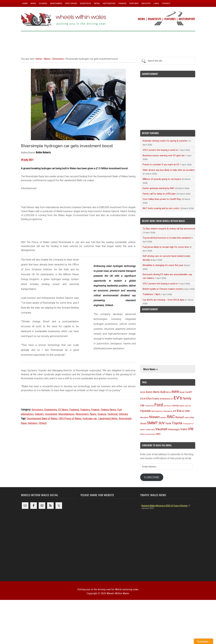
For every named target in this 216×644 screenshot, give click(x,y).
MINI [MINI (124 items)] (188, 411)
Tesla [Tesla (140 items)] (168, 423)
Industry (39, 414)
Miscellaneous (66, 414)
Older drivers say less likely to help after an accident (169, 170)
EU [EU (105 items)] (172, 399)
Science (102, 414)
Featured (74, 410)
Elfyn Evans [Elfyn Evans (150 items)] (153, 399)
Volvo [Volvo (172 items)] (184, 429)
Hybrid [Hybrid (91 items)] (182, 406)
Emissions (37, 410)
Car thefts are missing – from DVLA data (163, 300)
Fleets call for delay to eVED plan (159, 194)
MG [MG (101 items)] (183, 411)
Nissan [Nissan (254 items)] (154, 417)
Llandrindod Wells (108, 418)
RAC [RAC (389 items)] (171, 417)
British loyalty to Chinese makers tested (163, 289)
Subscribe (152, 477)
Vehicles (123, 414)
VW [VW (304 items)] (191, 429)
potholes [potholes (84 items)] (163, 418)
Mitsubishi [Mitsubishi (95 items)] (144, 417)
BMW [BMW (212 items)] (175, 392)
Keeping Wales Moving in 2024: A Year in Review (164, 506)
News (93, 414)
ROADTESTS (155, 19)
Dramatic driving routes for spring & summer (165, 141)
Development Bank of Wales (42, 418)
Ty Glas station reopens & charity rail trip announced (169, 229)
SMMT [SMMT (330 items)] (152, 423)
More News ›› (151, 369)
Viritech (43, 423)
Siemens (32, 423)
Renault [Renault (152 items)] (180, 417)
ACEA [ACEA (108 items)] (143, 392)
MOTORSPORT (187, 19)
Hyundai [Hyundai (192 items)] (145, 411)
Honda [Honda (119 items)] (175, 406)
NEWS (141, 19)
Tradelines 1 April (151, 294)
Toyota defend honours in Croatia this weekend (166, 238)
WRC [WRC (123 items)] (158, 434)
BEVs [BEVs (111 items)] (169, 392)
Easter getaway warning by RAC (159, 188)
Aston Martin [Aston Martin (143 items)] (153, 392)
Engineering (51, 410)
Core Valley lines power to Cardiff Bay (162, 199)
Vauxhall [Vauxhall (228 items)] (161, 429)
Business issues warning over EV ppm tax (164, 155)
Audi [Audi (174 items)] (163, 392)
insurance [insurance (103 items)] (168, 411)
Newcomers (82, 414)
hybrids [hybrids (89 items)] (188, 406)
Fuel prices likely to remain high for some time (166, 247)
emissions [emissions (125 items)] (165, 399)
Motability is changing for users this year (163, 265)
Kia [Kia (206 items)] (179, 411)
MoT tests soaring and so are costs (161, 208)
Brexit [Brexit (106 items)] (182, 392)
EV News (63, 410)
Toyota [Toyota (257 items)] (177, 423)
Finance (95, 410)
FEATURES (170, 19)
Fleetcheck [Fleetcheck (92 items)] (150, 406)
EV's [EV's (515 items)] (178, 398)
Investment (51, 414)
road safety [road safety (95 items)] (189, 417)
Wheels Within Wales (64, 20)
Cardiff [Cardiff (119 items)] (189, 392)
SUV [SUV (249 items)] (162, 423)
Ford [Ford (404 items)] (159, 405)
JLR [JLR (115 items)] (174, 411)
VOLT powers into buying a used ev (160, 150)
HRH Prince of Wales (70, 418)
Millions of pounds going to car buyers (162, 179)
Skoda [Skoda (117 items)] (143, 423)
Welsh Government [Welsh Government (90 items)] (148, 434)
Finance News (108, 410)
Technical (112, 414)
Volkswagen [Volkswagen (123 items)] (174, 430)
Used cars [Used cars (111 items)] (150, 429)
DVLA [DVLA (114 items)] (143, 399)
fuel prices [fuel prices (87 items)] (168, 406)
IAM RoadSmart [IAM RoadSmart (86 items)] (157, 411)
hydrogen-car (90, 418)
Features (85, 410)
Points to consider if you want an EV (161, 165)
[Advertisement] (108, 43)
